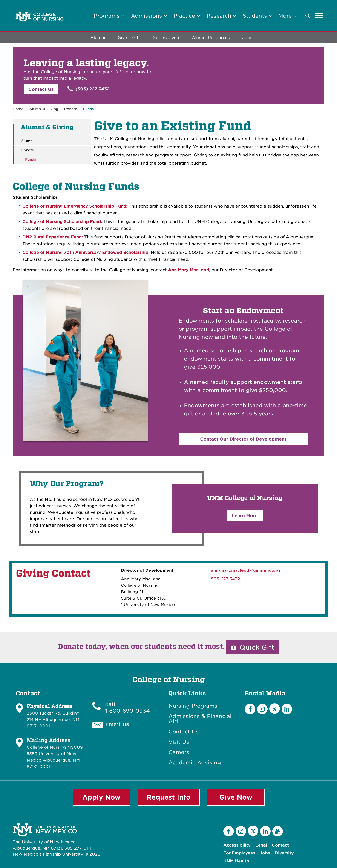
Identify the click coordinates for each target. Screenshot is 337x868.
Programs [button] (109, 16)
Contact (280, 845)
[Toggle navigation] (319, 16)
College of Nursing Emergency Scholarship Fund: (75, 206)
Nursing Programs (193, 706)
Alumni (98, 38)
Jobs (247, 38)
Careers (179, 753)
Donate (71, 109)
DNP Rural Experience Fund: (53, 237)
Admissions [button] (149, 16)
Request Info (169, 797)
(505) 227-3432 (88, 89)
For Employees (239, 853)
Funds (88, 109)
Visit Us (179, 742)
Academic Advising (195, 763)
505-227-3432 (225, 579)
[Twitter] (275, 709)
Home (18, 109)
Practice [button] (187, 16)
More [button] (287, 16)
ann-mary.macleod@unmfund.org (246, 570)
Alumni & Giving (44, 109)
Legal (261, 845)
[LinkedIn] (287, 709)
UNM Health (236, 861)
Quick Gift (253, 647)
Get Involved (166, 38)
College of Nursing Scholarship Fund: (62, 222)
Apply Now (101, 797)
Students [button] (257, 16)
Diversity (284, 853)
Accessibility (237, 845)
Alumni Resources (211, 38)
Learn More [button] (245, 516)
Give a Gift (129, 38)
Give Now (236, 797)
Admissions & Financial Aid (200, 719)
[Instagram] (262, 709)
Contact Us (41, 89)
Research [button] (221, 16)
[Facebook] (250, 709)
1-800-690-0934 (127, 711)
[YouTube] (278, 831)
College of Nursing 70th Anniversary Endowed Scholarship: (86, 252)
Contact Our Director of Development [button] (243, 439)
